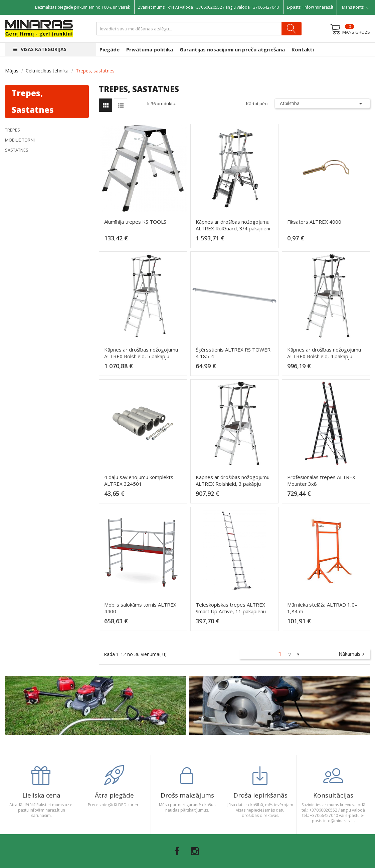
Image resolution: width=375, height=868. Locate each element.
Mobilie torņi (20, 140)
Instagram (195, 851)
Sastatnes (17, 150)
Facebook (177, 851)
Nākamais (352, 654)
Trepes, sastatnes (33, 101)
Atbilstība (322, 103)
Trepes (13, 130)
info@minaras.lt (318, 7)
